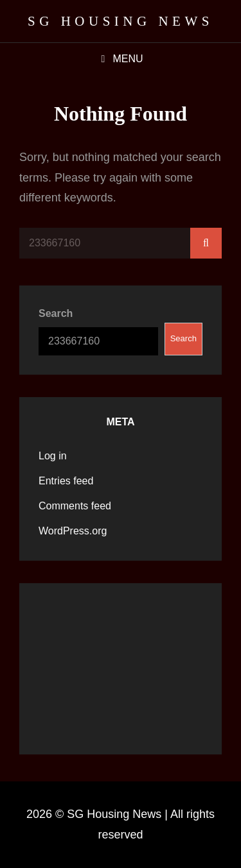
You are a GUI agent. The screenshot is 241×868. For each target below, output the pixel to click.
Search (56, 313)
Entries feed (66, 481)
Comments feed (75, 506)
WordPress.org (73, 531)
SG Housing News (121, 21)
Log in (53, 456)
